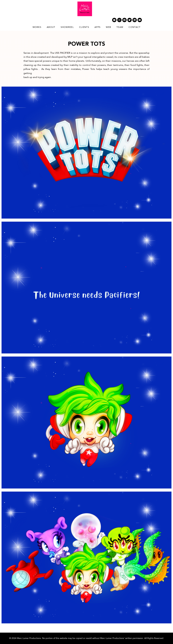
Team (120, 27)
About (51, 27)
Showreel (67, 27)
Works (37, 27)
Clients (84, 27)
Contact (135, 27)
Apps (97, 27)
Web (108, 27)
